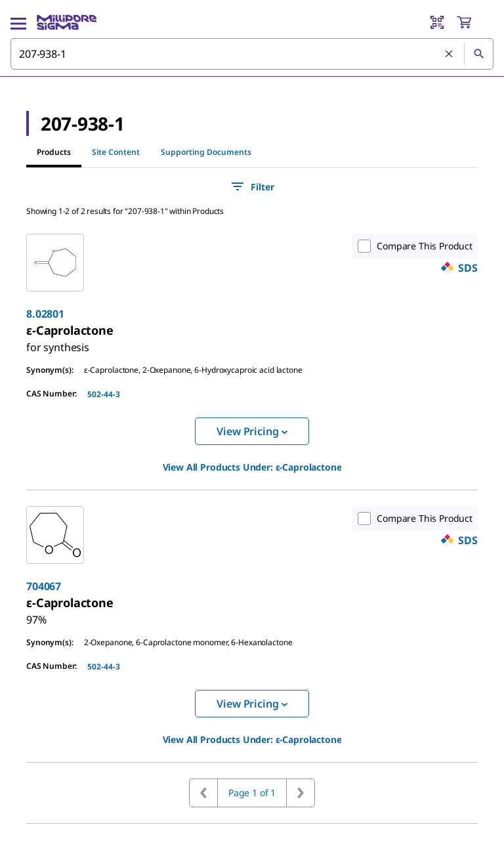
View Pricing (252, 431)
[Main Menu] (18, 22)
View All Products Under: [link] (252, 467)
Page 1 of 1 (252, 793)
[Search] (478, 54)
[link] (58, 342)
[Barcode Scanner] (437, 22)
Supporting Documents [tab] (206, 152)
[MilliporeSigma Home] (67, 22)
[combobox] (252, 54)
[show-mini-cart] (474, 22)
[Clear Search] (450, 54)
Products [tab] (54, 152)
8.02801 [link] (45, 314)
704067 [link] (44, 586)
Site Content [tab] (116, 152)
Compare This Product (412, 246)
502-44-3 (104, 394)
